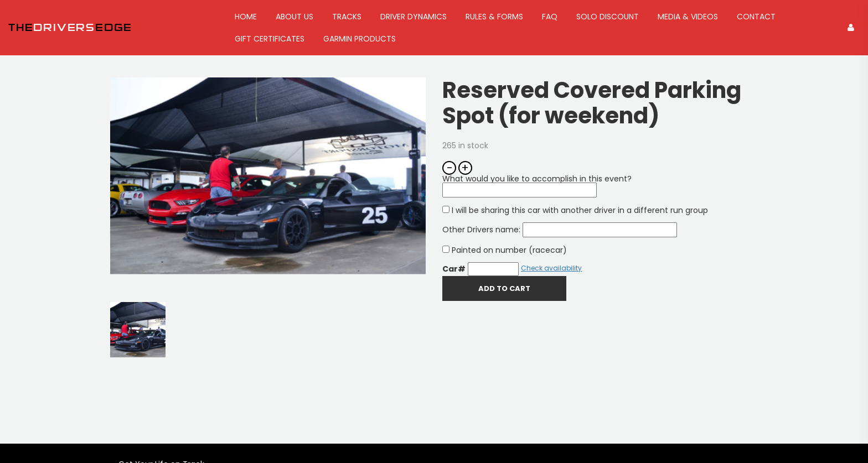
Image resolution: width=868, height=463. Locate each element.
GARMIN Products (360, 39)
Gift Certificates (270, 39)
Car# (454, 269)
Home (246, 17)
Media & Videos (688, 17)
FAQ (550, 17)
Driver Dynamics (414, 17)
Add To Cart (504, 288)
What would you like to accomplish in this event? (537, 184)
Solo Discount (608, 17)
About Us (294, 17)
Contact (756, 17)
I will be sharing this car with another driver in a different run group (575, 210)
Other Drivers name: (560, 230)
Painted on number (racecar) (505, 250)
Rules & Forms (494, 17)
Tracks (347, 17)
